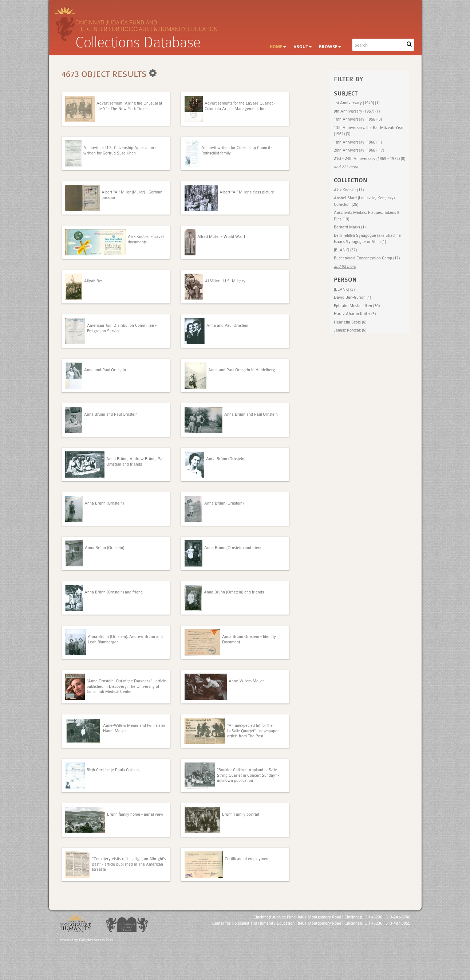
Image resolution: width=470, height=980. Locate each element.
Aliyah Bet (93, 281)
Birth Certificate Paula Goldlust (113, 770)
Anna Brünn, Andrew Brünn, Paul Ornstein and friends (136, 461)
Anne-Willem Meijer (246, 681)
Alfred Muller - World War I (221, 237)
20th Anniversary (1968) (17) (359, 150)
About (303, 47)
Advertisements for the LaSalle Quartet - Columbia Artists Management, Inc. (240, 106)
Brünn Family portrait (241, 814)
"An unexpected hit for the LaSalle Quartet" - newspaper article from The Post (253, 731)
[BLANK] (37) (345, 250)
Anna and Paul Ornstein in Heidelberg (242, 370)
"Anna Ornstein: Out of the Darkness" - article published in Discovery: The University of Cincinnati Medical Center (126, 686)
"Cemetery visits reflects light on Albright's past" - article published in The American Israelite (129, 864)
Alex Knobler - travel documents (146, 239)
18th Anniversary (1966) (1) (358, 142)
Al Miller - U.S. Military (225, 281)
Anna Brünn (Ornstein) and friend (233, 548)
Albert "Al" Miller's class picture (247, 192)
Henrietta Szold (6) (350, 322)
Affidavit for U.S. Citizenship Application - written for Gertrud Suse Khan (120, 150)
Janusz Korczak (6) (350, 330)
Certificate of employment (247, 859)
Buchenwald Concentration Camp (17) (367, 258)
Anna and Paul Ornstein (227, 326)
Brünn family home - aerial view (135, 814)
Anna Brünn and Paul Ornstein (111, 414)
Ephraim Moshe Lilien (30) (357, 306)
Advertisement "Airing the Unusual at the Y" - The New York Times (129, 106)
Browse (330, 47)
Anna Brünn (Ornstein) (226, 459)
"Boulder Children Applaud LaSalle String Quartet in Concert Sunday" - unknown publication (248, 775)
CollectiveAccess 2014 (96, 940)
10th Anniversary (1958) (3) (358, 119)
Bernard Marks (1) (350, 227)
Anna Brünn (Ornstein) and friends (234, 592)
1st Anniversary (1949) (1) (357, 103)
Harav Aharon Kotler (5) (355, 314)
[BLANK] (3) (344, 289)
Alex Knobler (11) (349, 190)
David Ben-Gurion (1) (352, 297)
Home (278, 47)
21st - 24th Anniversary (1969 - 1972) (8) (370, 159)
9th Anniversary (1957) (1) (357, 111)
